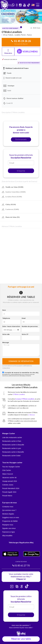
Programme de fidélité (10, 521)
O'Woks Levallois (19, 394)
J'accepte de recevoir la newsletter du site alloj (21, 373)
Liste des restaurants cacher (12, 437)
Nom (4, 310)
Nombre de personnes (30, 326)
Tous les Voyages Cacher (11, 467)
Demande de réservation (21, 361)
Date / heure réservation (11, 326)
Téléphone (6, 318)
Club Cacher (7, 470)
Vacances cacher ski (9, 478)
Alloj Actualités (7, 536)
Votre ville (6, 334)
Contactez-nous (8, 507)
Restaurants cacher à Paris (12, 441)
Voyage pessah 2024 (10, 481)
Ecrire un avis (21, 139)
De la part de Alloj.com (21, 44)
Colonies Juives (8, 485)
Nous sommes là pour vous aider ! (21, 628)
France (29, 35)
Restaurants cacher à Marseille (13, 452)
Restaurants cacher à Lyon (12, 448)
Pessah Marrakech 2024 (11, 488)
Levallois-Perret (20, 35)
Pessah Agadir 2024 (9, 492)
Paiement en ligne (9, 532)
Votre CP (25, 334)
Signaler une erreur (9, 528)
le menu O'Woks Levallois (25, 399)
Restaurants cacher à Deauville (13, 445)
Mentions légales (8, 514)
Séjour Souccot (8, 474)
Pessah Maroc (7, 496)
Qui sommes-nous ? (9, 510)
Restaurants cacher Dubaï (11, 456)
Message (6, 343)
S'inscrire (21, 171)
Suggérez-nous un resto (11, 517)
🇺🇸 (33, 5)
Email (24, 318)
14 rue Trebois (8, 35)
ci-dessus (31, 415)
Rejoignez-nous (8, 525)
